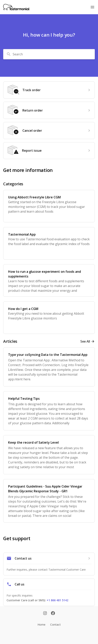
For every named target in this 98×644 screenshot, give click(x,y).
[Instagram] (45, 614)
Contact (55, 625)
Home (41, 625)
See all (85, 341)
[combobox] (49, 54)
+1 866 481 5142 (57, 600)
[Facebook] (53, 614)
